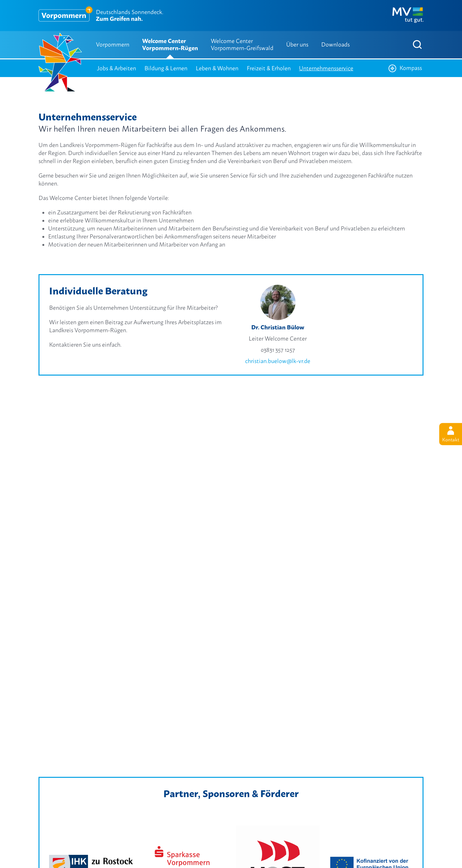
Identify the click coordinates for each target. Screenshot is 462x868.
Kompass (405, 68)
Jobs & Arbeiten (116, 68)
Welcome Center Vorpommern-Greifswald (242, 45)
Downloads (335, 44)
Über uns (297, 44)
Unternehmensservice (326, 68)
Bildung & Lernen (166, 68)
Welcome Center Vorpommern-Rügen (170, 45)
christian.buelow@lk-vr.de (278, 361)
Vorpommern (113, 44)
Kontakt (451, 434)
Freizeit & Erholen (269, 68)
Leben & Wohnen (217, 68)
